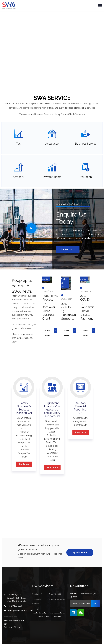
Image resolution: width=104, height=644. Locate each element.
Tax (36, 609)
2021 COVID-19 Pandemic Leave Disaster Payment (87, 307)
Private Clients (58, 600)
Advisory (38, 594)
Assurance (56, 594)
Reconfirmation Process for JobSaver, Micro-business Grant (53, 307)
